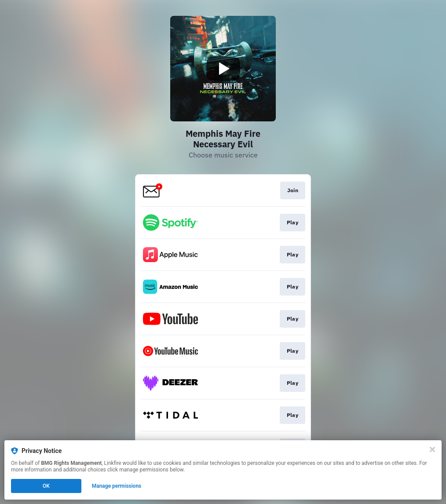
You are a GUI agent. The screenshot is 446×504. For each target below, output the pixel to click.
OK (46, 486)
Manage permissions (117, 486)
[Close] (432, 449)
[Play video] (223, 69)
